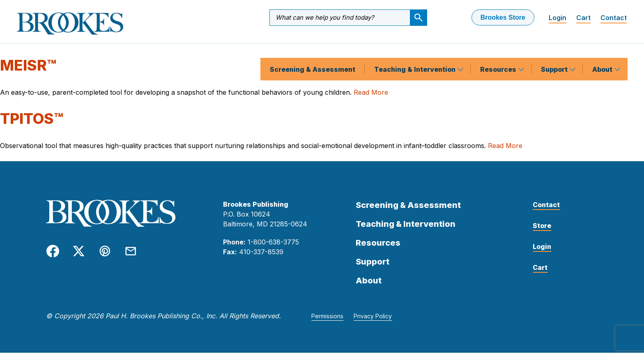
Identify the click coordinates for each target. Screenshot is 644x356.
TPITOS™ (32, 122)
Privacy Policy (373, 319)
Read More (371, 95)
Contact (614, 18)
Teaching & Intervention (416, 47)
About (603, 47)
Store (542, 229)
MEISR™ (28, 68)
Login (558, 18)
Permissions (327, 319)
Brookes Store (503, 17)
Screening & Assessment (313, 47)
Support (555, 47)
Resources (499, 47)
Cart (583, 18)
